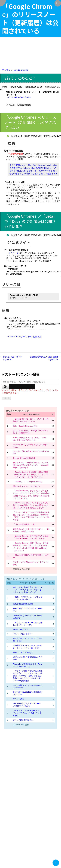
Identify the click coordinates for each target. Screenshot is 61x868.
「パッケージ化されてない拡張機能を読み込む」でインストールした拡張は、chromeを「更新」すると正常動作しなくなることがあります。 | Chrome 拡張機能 (28, 676)
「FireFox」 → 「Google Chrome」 (28, 482)
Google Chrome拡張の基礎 (24, 458)
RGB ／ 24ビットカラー (23, 634)
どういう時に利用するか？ (24, 720)
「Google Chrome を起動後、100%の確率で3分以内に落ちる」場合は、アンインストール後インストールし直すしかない (31, 475)
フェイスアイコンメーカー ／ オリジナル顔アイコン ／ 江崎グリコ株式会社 (27, 713)
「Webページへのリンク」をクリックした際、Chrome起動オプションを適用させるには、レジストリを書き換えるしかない (31, 505)
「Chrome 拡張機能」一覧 (24, 524)
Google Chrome (21, 70)
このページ (14, 253)
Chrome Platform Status (19, 97)
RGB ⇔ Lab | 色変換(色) (23, 652)
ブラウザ (6, 70)
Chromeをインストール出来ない (26, 486)
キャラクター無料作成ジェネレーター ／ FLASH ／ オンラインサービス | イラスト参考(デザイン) (28, 590)
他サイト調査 (19, 699)
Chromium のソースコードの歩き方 (25, 337)
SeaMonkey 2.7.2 (20, 629)
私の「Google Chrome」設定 (25, 426)
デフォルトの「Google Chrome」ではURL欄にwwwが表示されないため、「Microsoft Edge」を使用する (31, 465)
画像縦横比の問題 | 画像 (23, 604)
